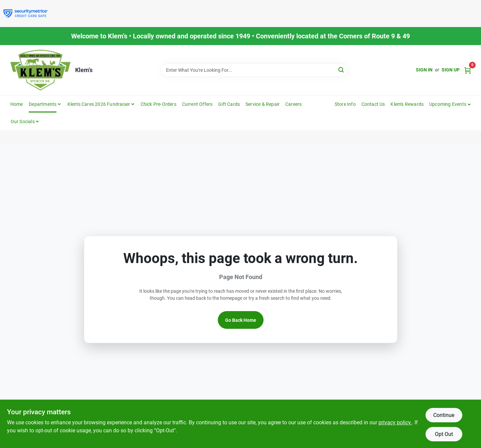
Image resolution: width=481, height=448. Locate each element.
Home (17, 104)
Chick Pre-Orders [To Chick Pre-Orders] (158, 104)
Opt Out (444, 434)
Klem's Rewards (407, 104)
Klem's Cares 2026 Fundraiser (99, 104)
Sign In (424, 70)
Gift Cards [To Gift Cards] (229, 104)
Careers (293, 104)
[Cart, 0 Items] (468, 70)
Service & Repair (263, 104)
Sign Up (451, 70)
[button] (450, 104)
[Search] (342, 70)
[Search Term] (254, 70)
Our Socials (23, 122)
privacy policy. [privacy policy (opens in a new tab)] (395, 422)
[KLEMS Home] (40, 70)
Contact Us (373, 104)
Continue (444, 415)
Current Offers (197, 104)
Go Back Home (241, 320)
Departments (43, 104)
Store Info (345, 104)
